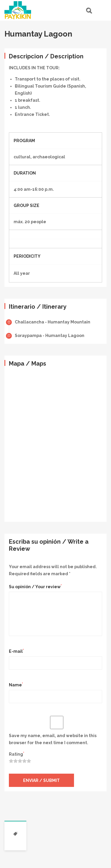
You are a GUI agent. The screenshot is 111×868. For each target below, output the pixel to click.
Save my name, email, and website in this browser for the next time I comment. (53, 739)
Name (16, 685)
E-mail (16, 651)
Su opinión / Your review (35, 586)
